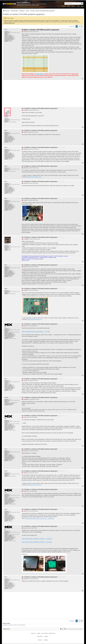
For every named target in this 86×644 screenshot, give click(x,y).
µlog (82, 6)
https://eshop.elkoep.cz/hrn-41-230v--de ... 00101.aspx (40, 518)
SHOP (69, 6)
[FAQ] (62, 629)
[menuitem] (29, 11)
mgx (5, 327)
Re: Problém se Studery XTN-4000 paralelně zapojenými (40, 108)
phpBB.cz (46, 636)
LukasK (6, 117)
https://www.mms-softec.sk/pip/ (35, 177)
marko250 (7, 244)
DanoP (6, 166)
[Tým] (66, 629)
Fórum (64, 6)
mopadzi (6, 397)
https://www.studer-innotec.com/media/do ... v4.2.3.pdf (36, 331)
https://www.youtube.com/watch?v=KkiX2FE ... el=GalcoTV (37, 539)
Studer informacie (40, 74)
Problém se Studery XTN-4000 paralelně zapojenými (24, 14)
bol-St (6, 30)
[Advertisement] (43, 93)
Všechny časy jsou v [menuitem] (76, 629)
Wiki (78, 6)
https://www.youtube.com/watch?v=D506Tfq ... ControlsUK (37, 542)
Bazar (73, 6)
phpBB (38, 633)
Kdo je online (6, 623)
